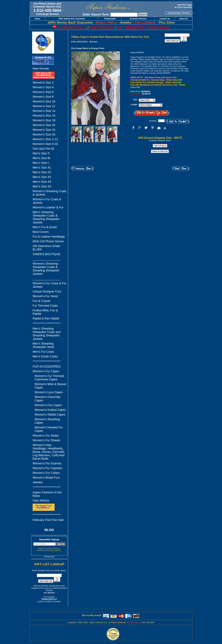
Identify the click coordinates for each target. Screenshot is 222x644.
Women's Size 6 (43, 92)
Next (181, 168)
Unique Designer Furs (47, 291)
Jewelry (38, 482)
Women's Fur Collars (46, 473)
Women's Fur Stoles (46, 436)
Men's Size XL (42, 168)
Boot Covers (41, 232)
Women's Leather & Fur (48, 207)
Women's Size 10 (44, 101)
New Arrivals (41, 69)
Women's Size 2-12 (45, 139)
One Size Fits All (43, 149)
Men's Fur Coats (43, 352)
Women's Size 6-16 (45, 144)
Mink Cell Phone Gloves (48, 241)
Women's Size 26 (44, 134)
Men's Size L (41, 163)
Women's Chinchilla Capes (47, 399)
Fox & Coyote (41, 301)
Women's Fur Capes (46, 371)
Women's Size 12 (44, 106)
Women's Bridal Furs (46, 478)
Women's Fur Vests (45, 296)
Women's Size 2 (43, 83)
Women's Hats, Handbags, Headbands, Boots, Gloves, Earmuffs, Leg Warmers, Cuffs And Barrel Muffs (49, 452)
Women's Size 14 (44, 111)
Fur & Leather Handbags (49, 237)
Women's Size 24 (44, 130)
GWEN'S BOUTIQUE (46, 254)
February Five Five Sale (48, 520)
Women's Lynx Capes (49, 392)
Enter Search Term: (96, 14)
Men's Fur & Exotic (45, 227)
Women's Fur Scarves (47, 463)
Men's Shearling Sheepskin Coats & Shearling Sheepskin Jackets (46, 217)
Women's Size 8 (43, 97)
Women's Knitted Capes (50, 410)
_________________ (46, 259)
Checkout (186, 13)
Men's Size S (41, 153)
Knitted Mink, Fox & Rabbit (45, 312)
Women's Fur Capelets (47, 468)
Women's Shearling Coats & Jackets (49, 193)
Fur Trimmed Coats (45, 306)
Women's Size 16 (44, 116)
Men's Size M (41, 158)
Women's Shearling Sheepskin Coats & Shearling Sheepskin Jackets (46, 269)
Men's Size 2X (42, 172)
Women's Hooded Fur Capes (49, 429)
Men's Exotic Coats (45, 356)
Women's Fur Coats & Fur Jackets (49, 285)
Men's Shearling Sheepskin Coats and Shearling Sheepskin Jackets (47, 334)
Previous (82, 168)
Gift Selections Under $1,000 (46, 248)
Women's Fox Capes (48, 405)
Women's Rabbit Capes (50, 415)
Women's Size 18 (44, 120)
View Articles (41, 501)
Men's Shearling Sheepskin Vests (43, 345)
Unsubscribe (49, 557)
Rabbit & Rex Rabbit (46, 318)
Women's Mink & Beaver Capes (51, 386)
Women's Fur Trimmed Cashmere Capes (49, 378)
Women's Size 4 (43, 87)
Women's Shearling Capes (47, 421)
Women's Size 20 (44, 125)
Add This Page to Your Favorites (184, 6)
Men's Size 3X (42, 177)
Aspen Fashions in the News (47, 494)
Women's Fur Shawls (46, 440)
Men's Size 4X (42, 182)
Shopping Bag (174, 13)
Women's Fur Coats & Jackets (47, 201)
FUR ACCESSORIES (47, 367)
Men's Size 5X (42, 186)
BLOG (49, 530)
